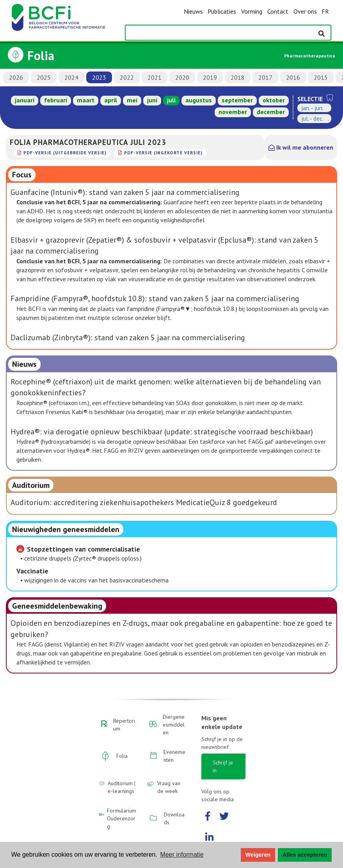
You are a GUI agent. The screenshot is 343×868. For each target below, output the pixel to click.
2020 (182, 77)
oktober (274, 100)
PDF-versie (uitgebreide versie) (65, 153)
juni (152, 100)
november (233, 112)
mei (132, 100)
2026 (16, 77)
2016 (293, 77)
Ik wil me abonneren (301, 147)
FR (325, 11)
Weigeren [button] (258, 855)
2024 (71, 77)
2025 (44, 77)
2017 (265, 77)
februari (56, 100)
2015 (321, 77)
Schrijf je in (223, 766)
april (111, 100)
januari (25, 100)
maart (86, 100)
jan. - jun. (312, 108)
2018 (238, 77)
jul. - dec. (312, 118)
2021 (155, 77)
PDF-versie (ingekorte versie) (163, 153)
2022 (127, 77)
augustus (199, 100)
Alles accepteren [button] (305, 855)
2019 (210, 77)
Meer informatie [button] (182, 855)
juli (171, 100)
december (271, 112)
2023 (99, 77)
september (237, 100)
